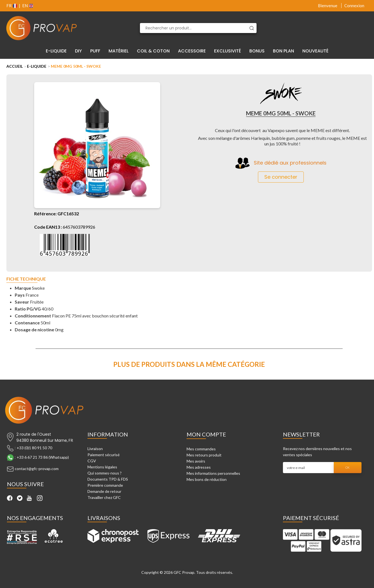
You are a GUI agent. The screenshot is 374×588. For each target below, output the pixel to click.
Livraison (95, 449)
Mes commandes (201, 449)
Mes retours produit (204, 455)
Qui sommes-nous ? (105, 473)
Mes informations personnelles (213, 473)
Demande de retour (104, 491)
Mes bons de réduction (207, 479)
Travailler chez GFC (104, 497)
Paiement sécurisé (104, 455)
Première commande (105, 485)
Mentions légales (102, 467)
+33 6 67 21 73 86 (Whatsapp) (43, 457)
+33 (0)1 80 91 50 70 (34, 448)
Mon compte (206, 434)
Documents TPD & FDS (108, 479)
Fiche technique (26, 279)
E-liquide (37, 66)
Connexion (354, 6)
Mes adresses (199, 467)
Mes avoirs (196, 461)
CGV (92, 461)
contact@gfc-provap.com (37, 469)
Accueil (15, 66)
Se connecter (281, 177)
